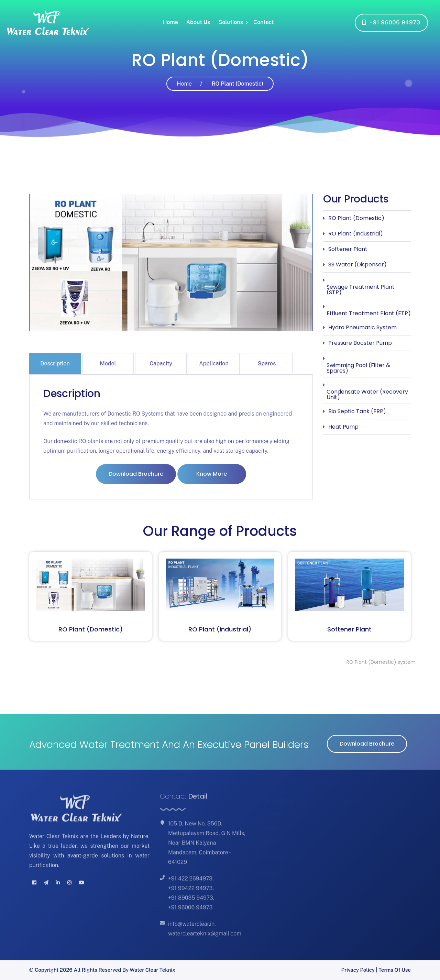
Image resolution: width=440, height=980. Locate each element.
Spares (267, 364)
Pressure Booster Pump (360, 343)
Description (55, 364)
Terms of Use (395, 970)
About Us (198, 22)
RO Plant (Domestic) (356, 218)
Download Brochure (136, 474)
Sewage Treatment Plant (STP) (361, 290)
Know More (212, 474)
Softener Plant (348, 249)
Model (108, 364)
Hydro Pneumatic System (362, 327)
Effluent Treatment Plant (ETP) (369, 313)
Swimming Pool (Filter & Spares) (358, 368)
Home (170, 22)
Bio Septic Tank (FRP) (357, 411)
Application (214, 364)
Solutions (231, 22)
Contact (264, 22)
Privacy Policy (358, 970)
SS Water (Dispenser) (357, 265)
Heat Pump (343, 427)
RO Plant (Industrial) (356, 234)
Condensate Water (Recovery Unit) (367, 394)
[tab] (56, 364)
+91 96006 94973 (391, 23)
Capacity (161, 364)
